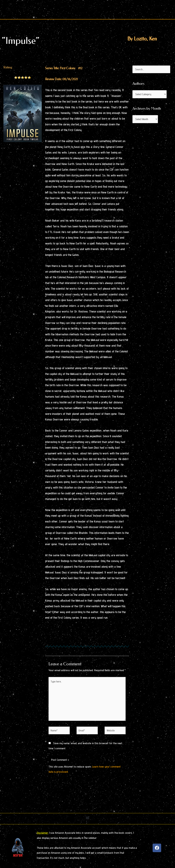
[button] (88, 819)
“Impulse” (21, 41)
